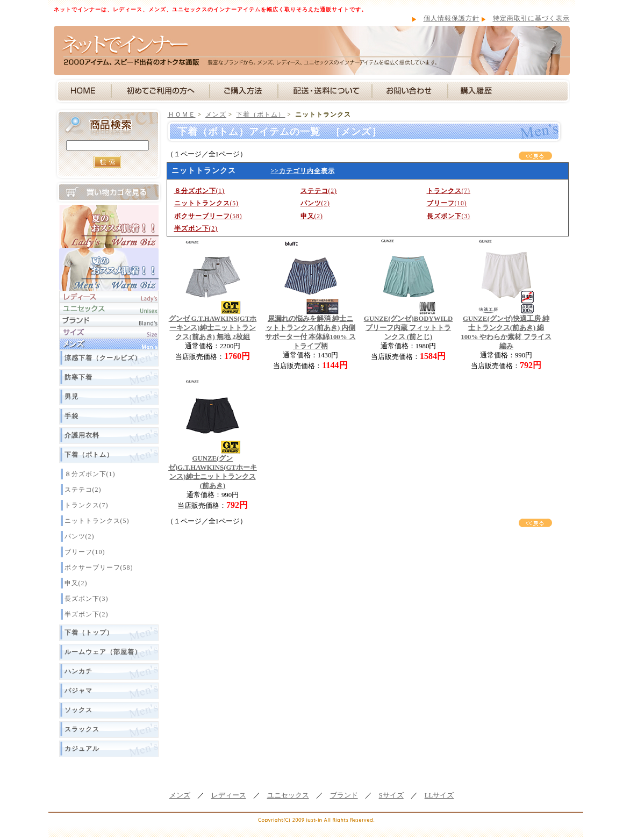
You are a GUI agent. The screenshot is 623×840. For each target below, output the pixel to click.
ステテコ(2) (83, 490)
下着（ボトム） (89, 455)
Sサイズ (391, 795)
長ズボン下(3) (87, 599)
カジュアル (82, 749)
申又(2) (76, 583)
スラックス (82, 729)
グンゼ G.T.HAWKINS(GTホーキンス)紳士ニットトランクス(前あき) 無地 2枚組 (213, 328)
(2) (319, 191)
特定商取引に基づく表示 (531, 18)
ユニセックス (288, 795)
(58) (208, 216)
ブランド (344, 795)
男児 (71, 397)
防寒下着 (78, 377)
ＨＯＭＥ (182, 114)
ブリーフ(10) (85, 552)
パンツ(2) (80, 536)
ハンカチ (78, 671)
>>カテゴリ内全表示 (303, 171)
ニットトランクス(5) (97, 521)
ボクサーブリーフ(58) (99, 568)
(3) (449, 216)
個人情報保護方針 (452, 18)
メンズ (216, 114)
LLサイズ (439, 795)
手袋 (71, 416)
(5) (206, 203)
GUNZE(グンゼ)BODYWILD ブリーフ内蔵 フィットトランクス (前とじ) (409, 328)
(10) (447, 203)
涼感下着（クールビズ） (103, 358)
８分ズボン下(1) (90, 474)
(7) (449, 191)
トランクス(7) (87, 505)
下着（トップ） (89, 633)
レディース (229, 795)
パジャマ (78, 691)
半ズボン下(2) (87, 614)
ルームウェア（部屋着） (103, 652)
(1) (199, 191)
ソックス (78, 710)
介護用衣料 (82, 435)
